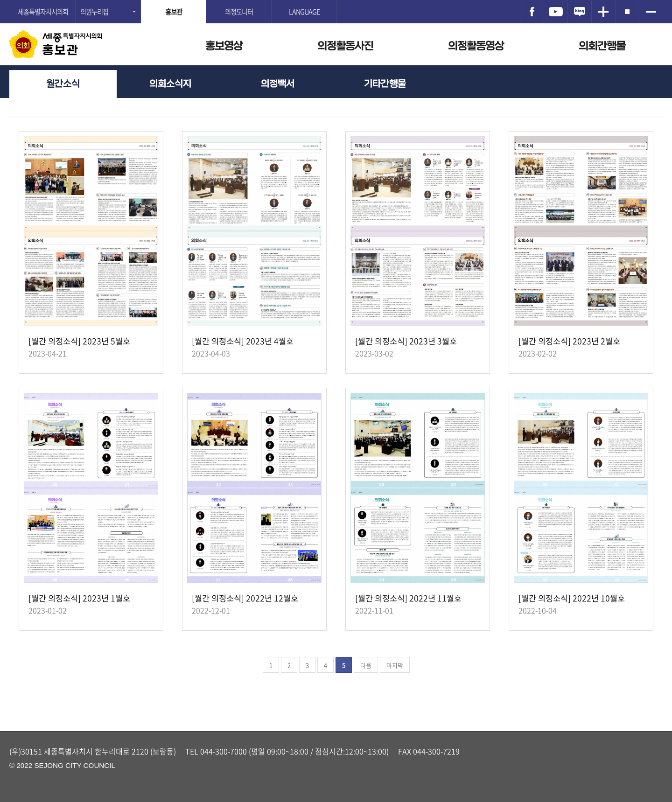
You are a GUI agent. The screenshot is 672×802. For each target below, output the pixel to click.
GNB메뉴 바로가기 (336, 1)
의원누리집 (94, 12)
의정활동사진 (345, 46)
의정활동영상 (476, 46)
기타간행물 (385, 84)
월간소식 (63, 84)
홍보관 (61, 50)
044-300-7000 (224, 751)
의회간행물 (602, 46)
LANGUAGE (304, 12)
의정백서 (278, 84)
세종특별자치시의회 (43, 12)
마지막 (395, 665)
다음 (366, 665)
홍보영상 (224, 46)
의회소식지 (170, 84)
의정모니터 (239, 12)
